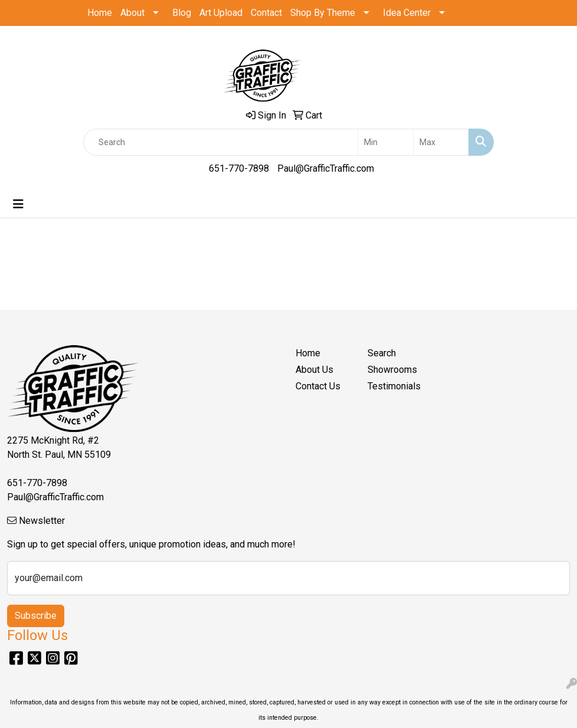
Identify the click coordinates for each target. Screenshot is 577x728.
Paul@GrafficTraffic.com (326, 168)
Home (100, 13)
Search (382, 353)
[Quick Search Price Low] (386, 142)
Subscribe (36, 616)
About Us (314, 370)
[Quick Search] (221, 142)
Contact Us (318, 386)
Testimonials (394, 386)
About (132, 13)
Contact (266, 13)
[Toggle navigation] (18, 204)
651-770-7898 (239, 168)
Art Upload (221, 13)
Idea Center (407, 13)
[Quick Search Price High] (441, 142)
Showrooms (392, 370)
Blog (182, 13)
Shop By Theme (323, 13)
